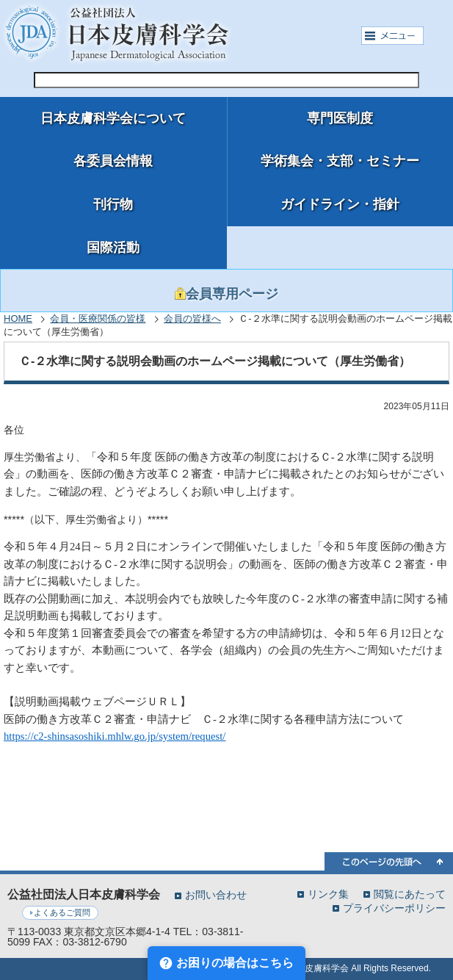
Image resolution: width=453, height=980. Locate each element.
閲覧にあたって (410, 894)
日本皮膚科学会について (113, 118)
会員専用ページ (226, 294)
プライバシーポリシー (394, 908)
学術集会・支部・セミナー (340, 161)
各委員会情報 (113, 161)
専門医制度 (340, 118)
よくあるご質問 (62, 912)
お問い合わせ (216, 895)
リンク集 (328, 894)
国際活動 (113, 248)
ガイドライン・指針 (340, 204)
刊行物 (113, 204)
